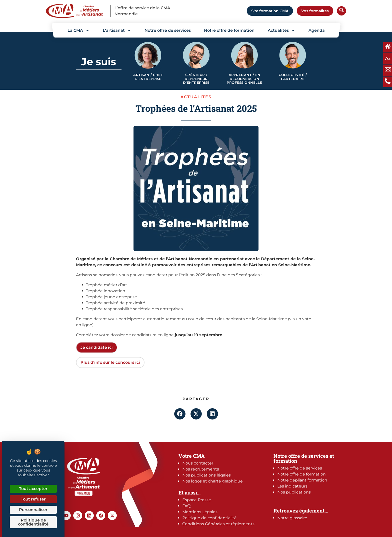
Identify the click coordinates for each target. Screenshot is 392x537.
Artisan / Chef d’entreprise (148, 77)
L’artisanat (117, 30)
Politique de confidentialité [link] (33, 522)
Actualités (281, 30)
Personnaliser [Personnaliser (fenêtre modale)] (33, 510)
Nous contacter (198, 463)
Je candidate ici (97, 347)
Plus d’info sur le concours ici (110, 362)
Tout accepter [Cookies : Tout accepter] (33, 489)
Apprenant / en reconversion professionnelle (244, 79)
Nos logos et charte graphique (212, 481)
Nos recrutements (201, 469)
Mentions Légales (200, 512)
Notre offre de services (168, 30)
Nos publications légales (206, 475)
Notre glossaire (292, 518)
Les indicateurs (292, 486)
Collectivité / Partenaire (293, 77)
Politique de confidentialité (209, 518)
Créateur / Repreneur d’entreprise (196, 79)
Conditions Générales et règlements (218, 524)
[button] (180, 414)
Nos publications (294, 492)
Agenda (317, 30)
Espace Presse (197, 500)
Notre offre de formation (229, 30)
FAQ (186, 506)
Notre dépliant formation (302, 480)
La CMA (78, 30)
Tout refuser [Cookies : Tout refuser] (33, 499)
